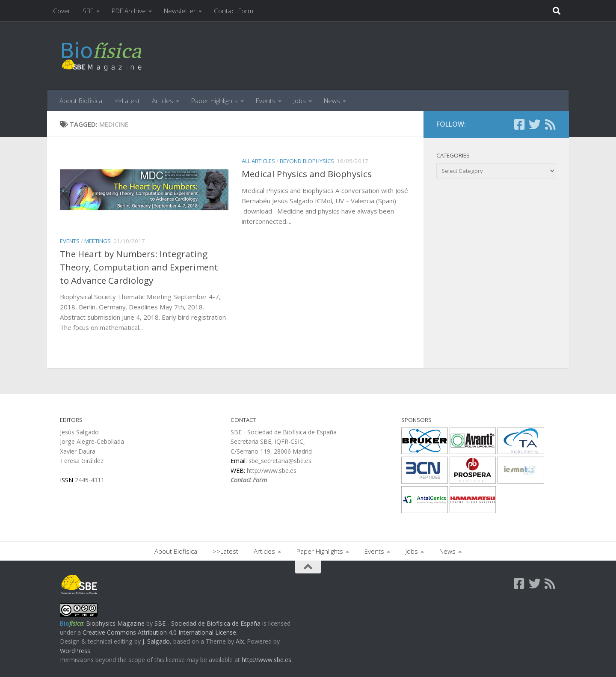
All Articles (258, 161)
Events (266, 101)
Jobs (300, 101)
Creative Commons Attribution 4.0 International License (159, 632)
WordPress (75, 651)
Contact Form (234, 11)
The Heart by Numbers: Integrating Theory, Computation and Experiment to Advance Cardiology (139, 267)
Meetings (98, 241)
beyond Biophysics (307, 161)
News (332, 101)
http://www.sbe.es (267, 660)
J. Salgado (156, 641)
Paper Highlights (215, 101)
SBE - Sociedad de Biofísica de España (207, 623)
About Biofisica (81, 101)
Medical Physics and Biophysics (307, 174)
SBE (88, 11)
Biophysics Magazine (115, 623)
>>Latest (127, 101)
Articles (163, 101)
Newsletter (180, 11)
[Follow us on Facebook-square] (519, 125)
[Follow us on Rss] (550, 125)
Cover (62, 11)
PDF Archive (129, 11)
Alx (240, 641)
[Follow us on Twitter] (535, 125)
